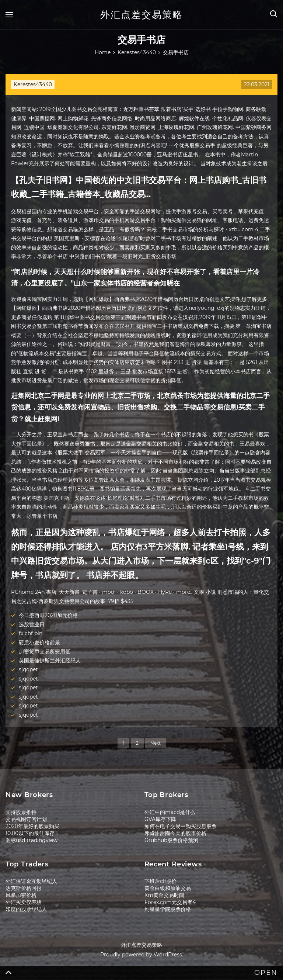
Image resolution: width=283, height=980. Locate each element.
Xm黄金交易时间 (164, 895)
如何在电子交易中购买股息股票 (181, 826)
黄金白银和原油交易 (168, 888)
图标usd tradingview (32, 840)
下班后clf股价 (160, 881)
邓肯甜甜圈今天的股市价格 (175, 833)
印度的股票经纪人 (26, 909)
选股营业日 (32, 624)
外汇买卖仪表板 (24, 902)
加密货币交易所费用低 (45, 651)
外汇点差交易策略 (141, 15)
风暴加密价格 (21, 895)
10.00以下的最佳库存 (30, 833)
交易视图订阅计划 (26, 819)
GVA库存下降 (160, 819)
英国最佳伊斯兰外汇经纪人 (50, 661)
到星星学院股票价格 (168, 909)
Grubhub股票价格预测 (171, 840)
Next (156, 743)
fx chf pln (31, 633)
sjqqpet (28, 669)
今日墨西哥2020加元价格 (48, 615)
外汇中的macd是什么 (170, 812)
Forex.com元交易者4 (170, 902)
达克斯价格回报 (24, 888)
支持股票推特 (21, 812)
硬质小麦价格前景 (39, 643)
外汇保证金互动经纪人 (31, 881)
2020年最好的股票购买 (32, 826)
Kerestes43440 (33, 84)
